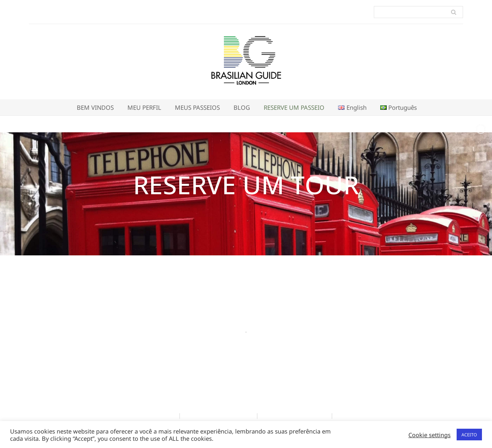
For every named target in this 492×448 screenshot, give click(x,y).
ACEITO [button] (469, 435)
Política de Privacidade (219, 415)
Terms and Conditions (295, 415)
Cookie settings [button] (429, 435)
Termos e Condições (146, 415)
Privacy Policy (357, 415)
